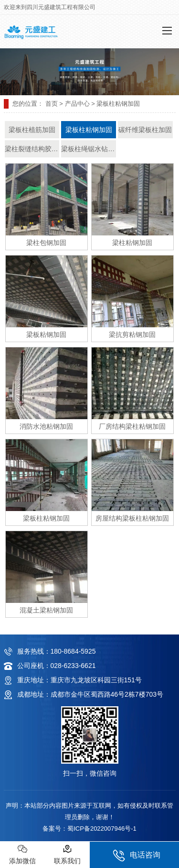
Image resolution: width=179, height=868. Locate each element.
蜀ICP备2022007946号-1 (102, 829)
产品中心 (77, 104)
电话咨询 (137, 856)
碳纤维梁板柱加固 (145, 130)
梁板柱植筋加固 (32, 130)
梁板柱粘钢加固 (89, 130)
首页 (52, 104)
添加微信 (22, 854)
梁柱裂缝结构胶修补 (32, 149)
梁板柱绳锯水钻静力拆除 (89, 149)
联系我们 (67, 854)
